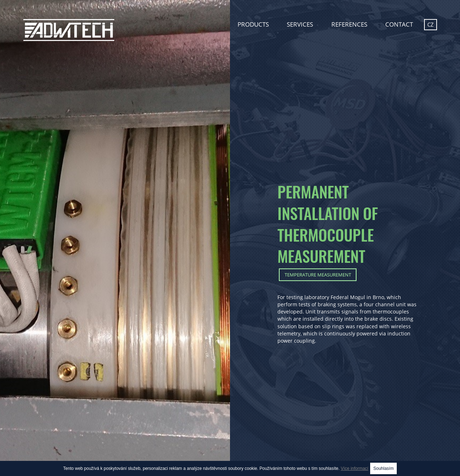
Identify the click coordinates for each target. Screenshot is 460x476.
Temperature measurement (318, 274)
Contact (399, 24)
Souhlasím (384, 468)
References (349, 24)
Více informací (355, 468)
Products (253, 24)
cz (431, 24)
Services (300, 24)
